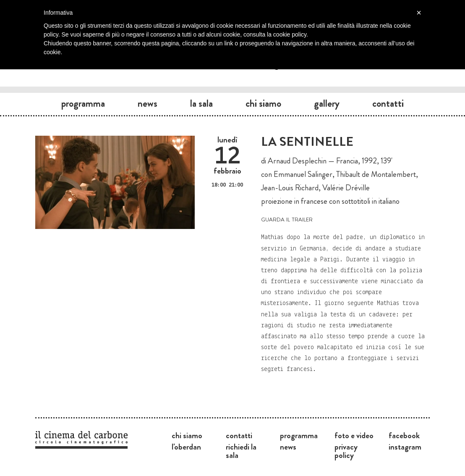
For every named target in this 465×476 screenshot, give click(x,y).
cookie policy (290, 34)
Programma (83, 103)
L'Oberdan (186, 447)
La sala (201, 103)
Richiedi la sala (241, 451)
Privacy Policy (346, 451)
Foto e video (354, 435)
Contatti (388, 103)
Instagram (405, 447)
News (148, 103)
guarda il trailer (287, 219)
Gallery (327, 103)
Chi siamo (263, 103)
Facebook (404, 435)
